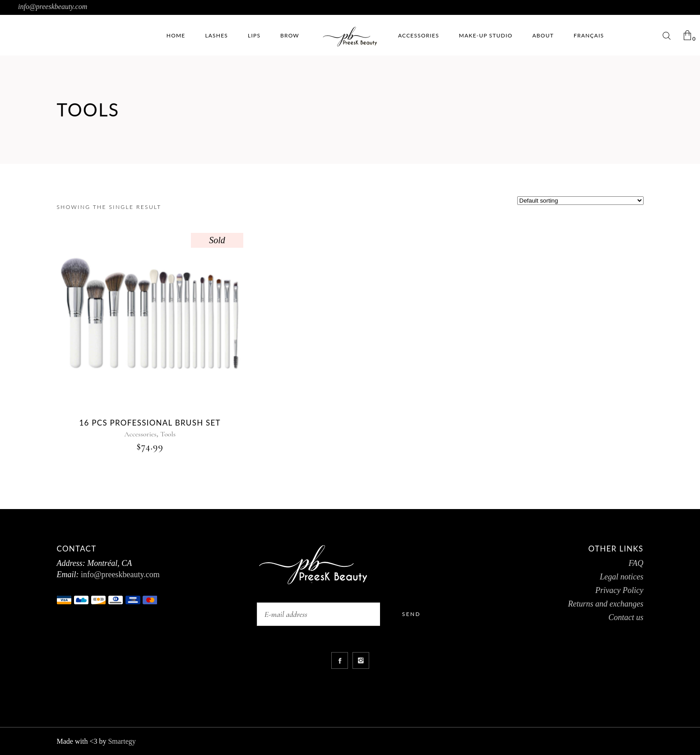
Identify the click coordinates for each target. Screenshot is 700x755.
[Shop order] (580, 201)
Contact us (626, 617)
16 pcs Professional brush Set (150, 423)
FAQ (636, 563)
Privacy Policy (619, 590)
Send (411, 614)
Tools (168, 434)
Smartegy (122, 741)
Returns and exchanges (606, 604)
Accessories (140, 434)
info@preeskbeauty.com (53, 7)
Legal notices (622, 577)
